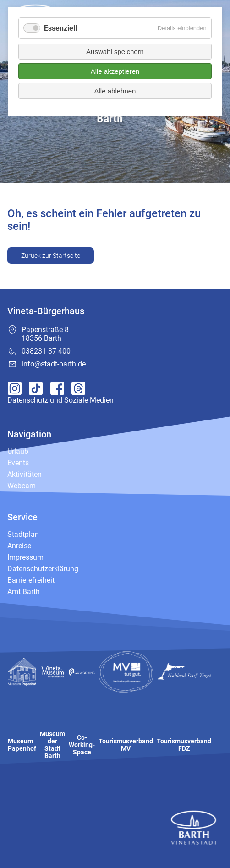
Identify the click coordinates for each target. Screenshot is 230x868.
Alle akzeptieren (115, 71)
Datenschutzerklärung (43, 569)
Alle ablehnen (115, 91)
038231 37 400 (46, 351)
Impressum (25, 557)
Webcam (22, 486)
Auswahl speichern (115, 52)
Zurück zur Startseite (51, 256)
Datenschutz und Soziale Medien (60, 400)
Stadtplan (23, 534)
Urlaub (18, 451)
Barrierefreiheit (31, 580)
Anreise (19, 546)
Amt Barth (24, 592)
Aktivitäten (25, 474)
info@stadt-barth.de (54, 364)
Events (18, 463)
